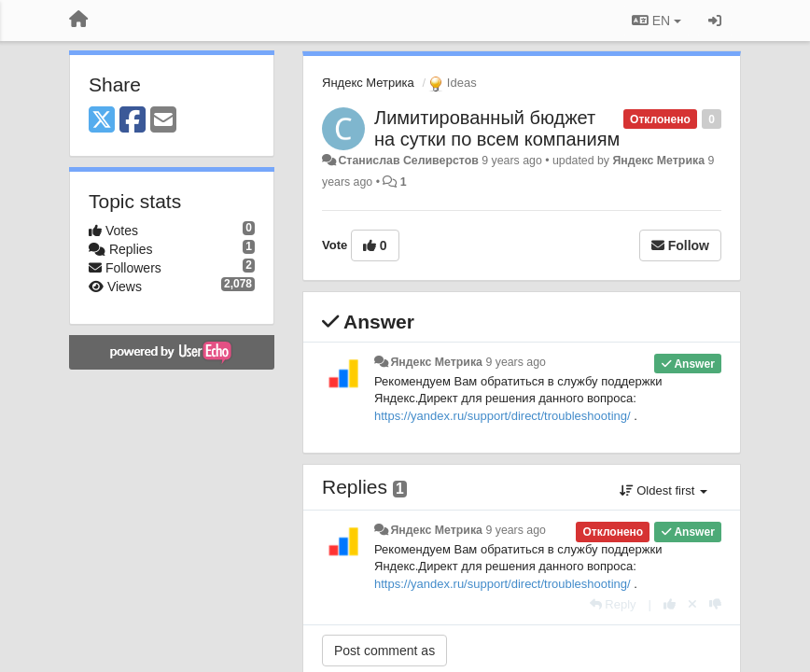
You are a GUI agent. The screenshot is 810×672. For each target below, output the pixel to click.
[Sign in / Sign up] (715, 21)
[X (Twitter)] (102, 121)
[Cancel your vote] (692, 604)
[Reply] (613, 604)
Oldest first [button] (663, 490)
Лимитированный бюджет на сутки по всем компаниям (497, 128)
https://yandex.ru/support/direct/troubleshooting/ (503, 416)
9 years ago (516, 362)
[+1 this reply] (670, 604)
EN (656, 21)
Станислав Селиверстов (408, 161)
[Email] (163, 121)
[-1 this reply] (715, 604)
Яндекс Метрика (368, 83)
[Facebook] (133, 121)
